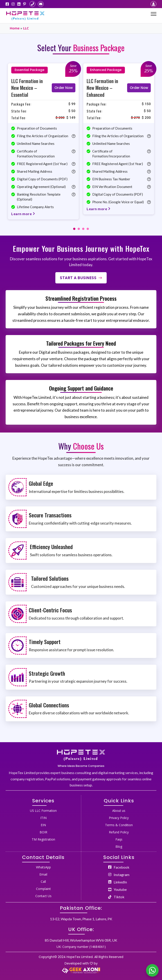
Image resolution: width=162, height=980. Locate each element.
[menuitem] (43, 810)
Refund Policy (119, 832)
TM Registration (43, 839)
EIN (43, 825)
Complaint (43, 889)
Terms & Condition (119, 825)
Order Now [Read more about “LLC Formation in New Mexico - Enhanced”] (139, 88)
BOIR (43, 832)
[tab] (74, 229)
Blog (119, 846)
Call (43, 882)
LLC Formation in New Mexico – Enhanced (102, 88)
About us (119, 811)
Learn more (23, 214)
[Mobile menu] (154, 14)
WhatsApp (43, 867)
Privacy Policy (119, 818)
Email (43, 874)
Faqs (119, 839)
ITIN (43, 818)
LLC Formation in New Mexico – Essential (27, 88)
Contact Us (43, 896)
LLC (26, 28)
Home (15, 28)
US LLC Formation (43, 811)
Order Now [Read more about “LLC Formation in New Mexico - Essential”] (64, 88)
